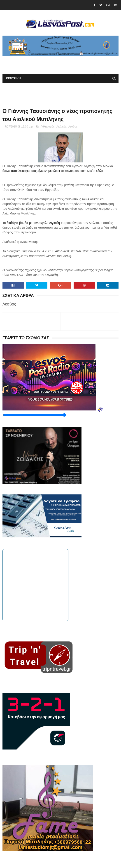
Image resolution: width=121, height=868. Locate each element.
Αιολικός (61, 127)
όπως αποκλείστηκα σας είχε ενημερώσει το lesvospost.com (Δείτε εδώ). (53, 171)
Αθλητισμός (48, 127)
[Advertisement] (55, 63)
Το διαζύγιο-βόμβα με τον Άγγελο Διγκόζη (32, 223)
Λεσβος (73, 127)
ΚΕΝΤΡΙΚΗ (13, 78)
